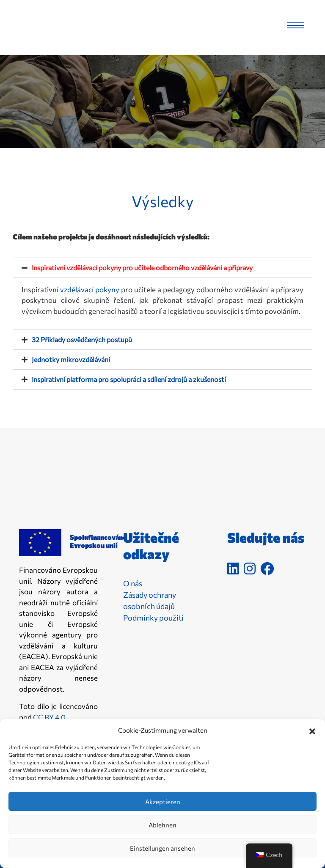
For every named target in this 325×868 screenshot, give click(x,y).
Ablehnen (162, 825)
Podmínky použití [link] (153, 618)
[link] (52, 25)
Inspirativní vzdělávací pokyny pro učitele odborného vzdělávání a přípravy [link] (142, 268)
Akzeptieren (163, 802)
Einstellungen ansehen (162, 848)
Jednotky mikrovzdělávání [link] (71, 359)
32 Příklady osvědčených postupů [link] (82, 339)
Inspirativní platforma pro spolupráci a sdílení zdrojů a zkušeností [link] (129, 379)
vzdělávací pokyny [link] (90, 290)
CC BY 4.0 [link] (49, 717)
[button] (312, 730)
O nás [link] (133, 583)
